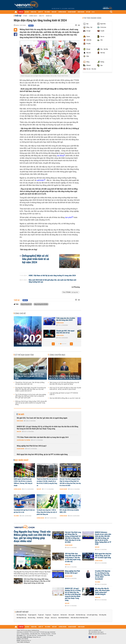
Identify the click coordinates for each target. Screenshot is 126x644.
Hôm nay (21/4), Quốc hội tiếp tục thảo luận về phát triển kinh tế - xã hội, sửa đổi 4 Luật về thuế (65, 389)
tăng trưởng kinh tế (26, 304)
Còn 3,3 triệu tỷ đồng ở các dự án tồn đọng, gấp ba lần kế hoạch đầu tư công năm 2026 (64, 377)
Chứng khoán (57, 325)
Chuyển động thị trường (24, 440)
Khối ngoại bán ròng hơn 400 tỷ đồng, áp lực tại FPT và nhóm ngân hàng (42, 454)
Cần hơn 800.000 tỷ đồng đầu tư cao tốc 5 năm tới (65, 398)
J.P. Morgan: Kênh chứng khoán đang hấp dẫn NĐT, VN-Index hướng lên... (61, 320)
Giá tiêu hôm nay (81, 615)
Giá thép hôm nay (21, 618)
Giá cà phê (71, 615)
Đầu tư (41, 16)
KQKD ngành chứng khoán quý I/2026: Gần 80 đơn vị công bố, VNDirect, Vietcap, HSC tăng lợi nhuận (23, 482)
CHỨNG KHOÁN (62, 12)
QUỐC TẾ (40, 12)
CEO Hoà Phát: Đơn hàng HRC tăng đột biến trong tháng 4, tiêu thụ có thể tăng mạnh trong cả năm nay (37, 581)
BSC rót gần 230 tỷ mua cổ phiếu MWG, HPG (69, 511)
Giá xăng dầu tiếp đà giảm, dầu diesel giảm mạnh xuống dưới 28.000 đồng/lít (102, 591)
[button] (53, 344)
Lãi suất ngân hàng (92, 615)
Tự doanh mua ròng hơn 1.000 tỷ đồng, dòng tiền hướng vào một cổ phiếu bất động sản (47, 512)
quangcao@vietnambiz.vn (99, 634)
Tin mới (21, 414)
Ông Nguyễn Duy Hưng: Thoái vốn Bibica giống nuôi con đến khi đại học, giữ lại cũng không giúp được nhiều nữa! (32, 536)
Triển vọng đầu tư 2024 (28, 344)
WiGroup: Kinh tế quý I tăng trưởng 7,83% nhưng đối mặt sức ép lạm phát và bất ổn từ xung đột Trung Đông (31, 403)
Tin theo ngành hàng (92, 18)
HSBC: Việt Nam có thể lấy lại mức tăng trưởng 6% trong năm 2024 (52, 276)
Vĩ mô (25, 16)
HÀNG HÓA (34, 12)
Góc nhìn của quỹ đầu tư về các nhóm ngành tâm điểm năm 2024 (62, 333)
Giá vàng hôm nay (22, 615)
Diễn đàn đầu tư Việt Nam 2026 (79, 618)
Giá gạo (47, 618)
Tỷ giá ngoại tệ (32, 615)
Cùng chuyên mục (57, 355)
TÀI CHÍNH (47, 12)
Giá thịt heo (40, 618)
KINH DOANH (81, 12)
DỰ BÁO (27, 12)
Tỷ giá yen (48, 615)
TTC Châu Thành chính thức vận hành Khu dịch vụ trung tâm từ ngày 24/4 (43, 437)
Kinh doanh (20, 421)
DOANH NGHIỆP (72, 12)
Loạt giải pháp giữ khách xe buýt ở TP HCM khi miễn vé (64, 394)
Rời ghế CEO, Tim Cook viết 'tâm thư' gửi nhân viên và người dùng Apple (42, 418)
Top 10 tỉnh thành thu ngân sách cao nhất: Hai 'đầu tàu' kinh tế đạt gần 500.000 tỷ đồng (30, 376)
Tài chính (16, 516)
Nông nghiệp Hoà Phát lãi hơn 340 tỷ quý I (32, 446)
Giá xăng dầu (103, 615)
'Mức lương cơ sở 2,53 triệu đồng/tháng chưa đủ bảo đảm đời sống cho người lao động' (64, 383)
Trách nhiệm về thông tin (23, 642)
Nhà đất (19, 432)
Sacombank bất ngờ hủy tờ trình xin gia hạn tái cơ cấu (24, 511)
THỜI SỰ (21, 12)
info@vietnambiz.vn (26, 640)
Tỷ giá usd (41, 615)
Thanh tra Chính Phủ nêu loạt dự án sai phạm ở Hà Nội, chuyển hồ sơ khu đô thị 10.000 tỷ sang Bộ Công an (47, 482)
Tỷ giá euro (56, 615)
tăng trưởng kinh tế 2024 (41, 304)
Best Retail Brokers (64, 618)
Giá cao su (54, 618)
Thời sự (18, 16)
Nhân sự (49, 16)
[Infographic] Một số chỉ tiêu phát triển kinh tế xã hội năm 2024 (36, 259)
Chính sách (33, 16)
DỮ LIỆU (88, 12)
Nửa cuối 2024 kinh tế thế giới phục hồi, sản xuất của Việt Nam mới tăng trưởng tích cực (53, 281)
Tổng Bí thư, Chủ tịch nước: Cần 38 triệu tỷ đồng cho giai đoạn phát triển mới (30, 383)
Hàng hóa (68, 565)
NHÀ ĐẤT (54, 12)
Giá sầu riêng (32, 618)
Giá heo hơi (64, 615)
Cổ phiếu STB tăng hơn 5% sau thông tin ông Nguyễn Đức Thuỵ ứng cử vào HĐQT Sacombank (103, 575)
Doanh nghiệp (21, 449)
